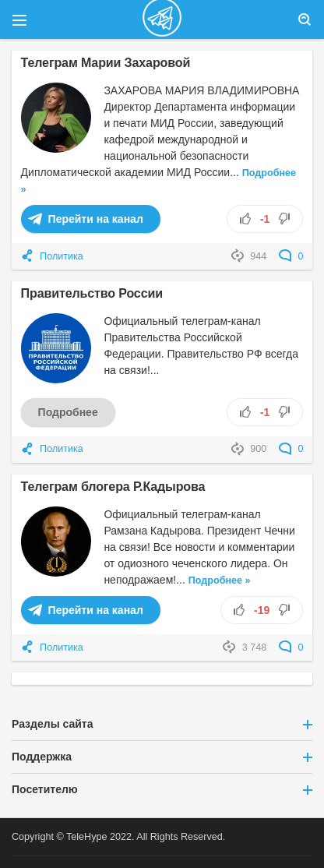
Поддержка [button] (162, 757)
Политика (62, 256)
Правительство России (92, 293)
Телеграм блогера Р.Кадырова (113, 486)
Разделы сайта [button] (162, 724)
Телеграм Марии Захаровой (106, 62)
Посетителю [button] (162, 789)
